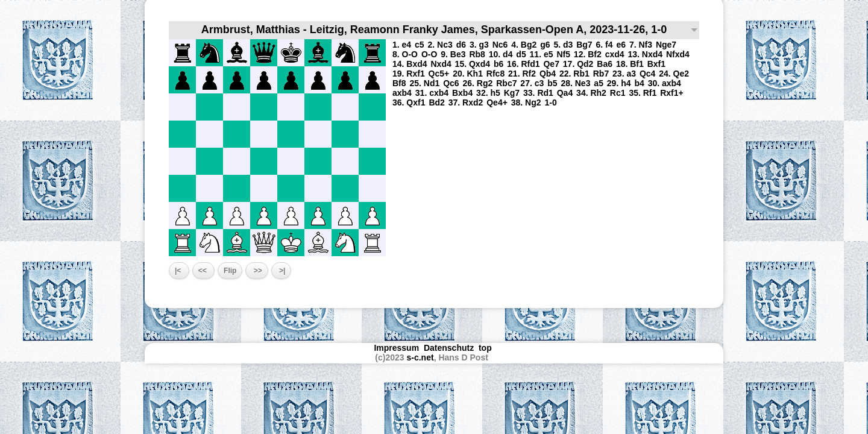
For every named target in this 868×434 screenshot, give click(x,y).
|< (179, 271)
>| (281, 271)
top (486, 348)
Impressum (396, 348)
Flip (230, 271)
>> (256, 271)
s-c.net (420, 357)
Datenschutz (449, 348)
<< (203, 271)
